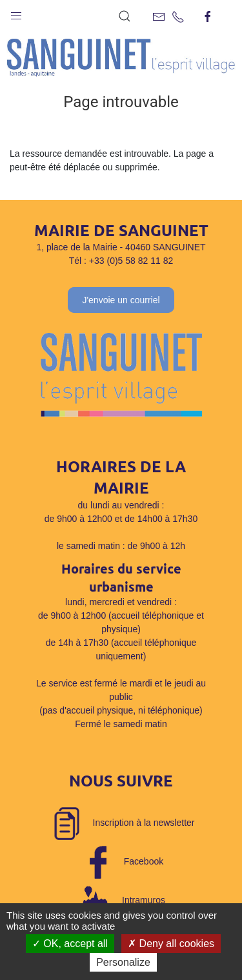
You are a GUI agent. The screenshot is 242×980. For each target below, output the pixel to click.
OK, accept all (70, 944)
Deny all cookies (171, 944)
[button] (16, 13)
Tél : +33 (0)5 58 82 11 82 (121, 261)
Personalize (123, 962)
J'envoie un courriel (121, 300)
